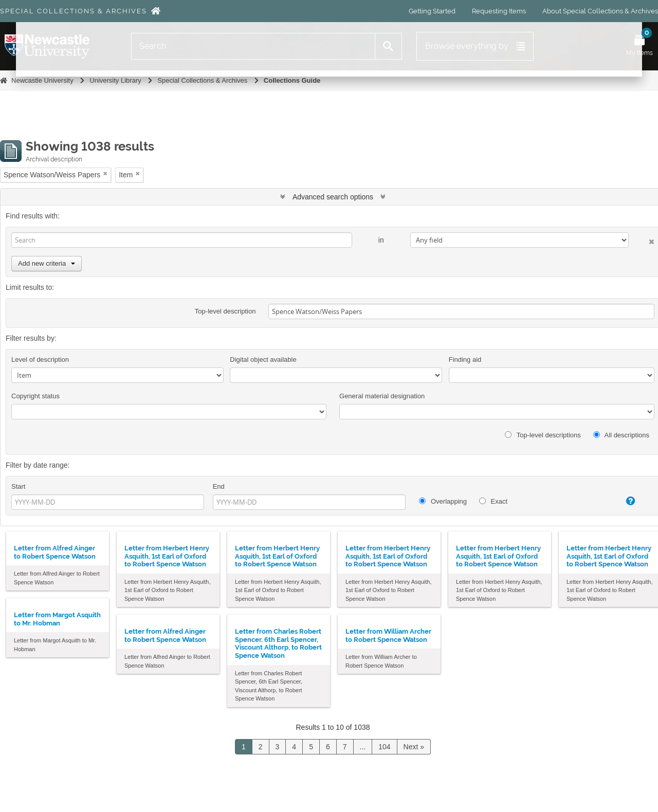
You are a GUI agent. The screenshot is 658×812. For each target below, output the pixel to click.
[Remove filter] (105, 173)
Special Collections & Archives (74, 11)
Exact (493, 501)
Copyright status (35, 396)
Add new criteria (47, 263)
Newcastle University (42, 80)
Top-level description (225, 311)
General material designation (382, 396)
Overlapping (443, 501)
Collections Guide (292, 80)
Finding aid (465, 359)
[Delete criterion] (642, 240)
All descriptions (621, 435)
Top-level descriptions (543, 435)
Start (18, 486)
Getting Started (432, 11)
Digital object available (263, 359)
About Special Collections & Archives (600, 11)
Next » (414, 747)
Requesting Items (499, 11)
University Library (115, 80)
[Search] (253, 46)
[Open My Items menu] (639, 46)
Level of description (40, 359)
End (219, 486)
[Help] (622, 501)
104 (384, 747)
